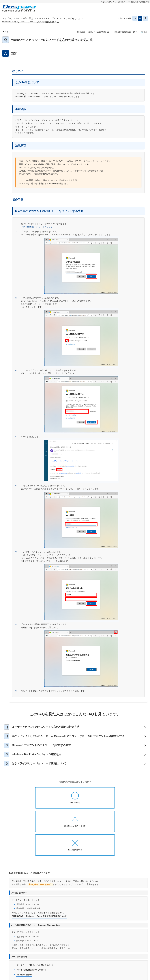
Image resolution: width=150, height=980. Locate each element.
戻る (6, 32)
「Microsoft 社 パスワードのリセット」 (39, 227)
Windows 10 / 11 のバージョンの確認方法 (39, 758)
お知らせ (33, 955)
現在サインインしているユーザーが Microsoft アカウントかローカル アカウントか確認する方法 (73, 738)
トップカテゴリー (11, 18)
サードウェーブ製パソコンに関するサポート (37, 923)
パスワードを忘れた (71, 18)
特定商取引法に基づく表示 (69, 960)
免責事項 (112, 955)
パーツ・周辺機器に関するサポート (33, 928)
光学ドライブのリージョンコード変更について (42, 769)
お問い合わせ (48, 955)
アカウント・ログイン (47, 18)
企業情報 (89, 960)
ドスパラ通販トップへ (14, 955)
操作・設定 (28, 18)
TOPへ (144, 947)
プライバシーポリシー (69, 955)
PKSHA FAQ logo (140, 972)
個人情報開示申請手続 (94, 955)
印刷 (145, 32)
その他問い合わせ (25, 933)
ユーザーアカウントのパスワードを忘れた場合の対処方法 (49, 727)
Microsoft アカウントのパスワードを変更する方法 (45, 748)
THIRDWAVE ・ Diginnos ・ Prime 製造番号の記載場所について (41, 874)
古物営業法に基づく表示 (132, 955)
